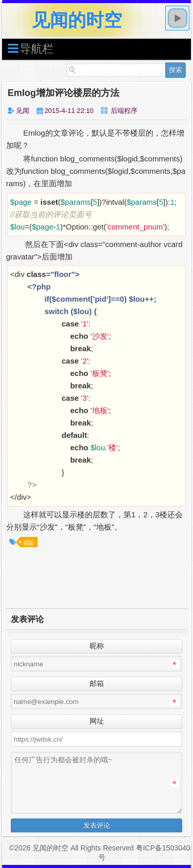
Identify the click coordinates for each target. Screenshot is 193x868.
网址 (97, 721)
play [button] (178, 18)
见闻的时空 (77, 20)
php (29, 542)
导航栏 (30, 48)
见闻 (23, 111)
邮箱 (97, 683)
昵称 (97, 646)
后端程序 (124, 111)
